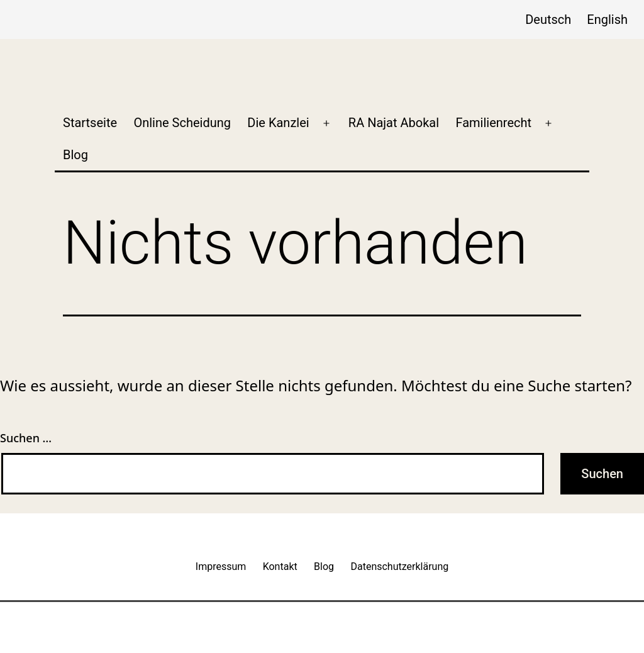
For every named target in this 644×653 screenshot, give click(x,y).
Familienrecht (493, 123)
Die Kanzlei (278, 123)
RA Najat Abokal (394, 123)
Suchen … (26, 438)
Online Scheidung (182, 123)
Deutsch (548, 20)
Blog (75, 155)
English (607, 20)
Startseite (90, 123)
